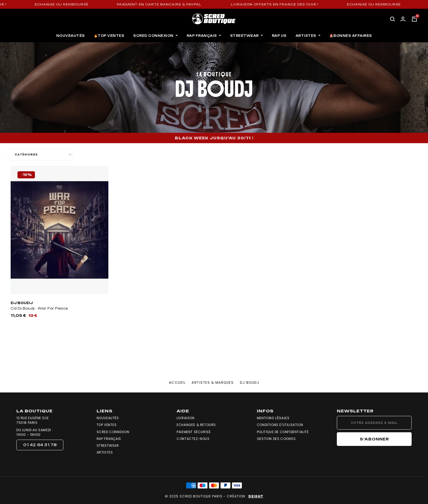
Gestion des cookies (276, 439)
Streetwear (108, 446)
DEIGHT (256, 496)
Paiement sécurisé (194, 432)
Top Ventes (107, 425)
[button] (40, 445)
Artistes (105, 452)
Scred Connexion (113, 432)
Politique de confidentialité (283, 432)
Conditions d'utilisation (280, 425)
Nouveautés (108, 418)
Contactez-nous (193, 439)
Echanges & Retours (196, 425)
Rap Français (109, 439)
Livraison (185, 418)
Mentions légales (273, 418)
